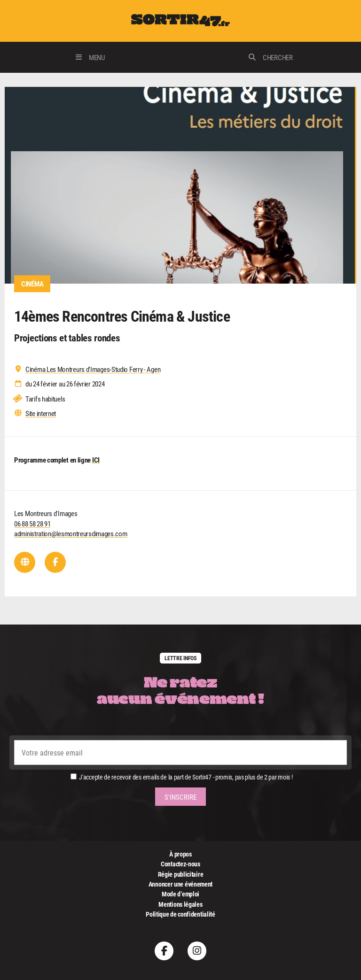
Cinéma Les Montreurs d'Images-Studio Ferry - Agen (93, 369)
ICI (96, 460)
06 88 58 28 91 (32, 524)
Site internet (41, 413)
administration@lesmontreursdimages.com (71, 533)
